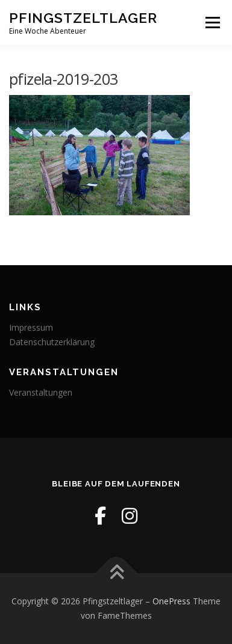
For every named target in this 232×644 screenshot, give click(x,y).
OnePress (171, 601)
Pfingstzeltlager (83, 18)
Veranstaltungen (41, 392)
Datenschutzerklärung (52, 342)
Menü (212, 23)
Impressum (31, 327)
